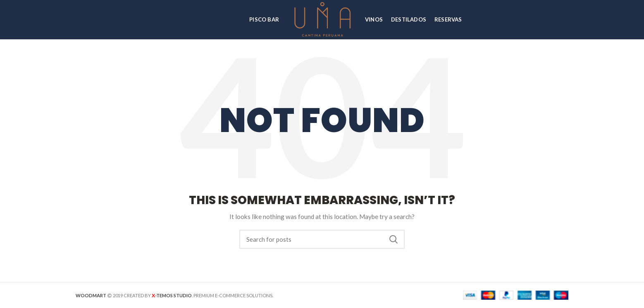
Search (394, 239)
